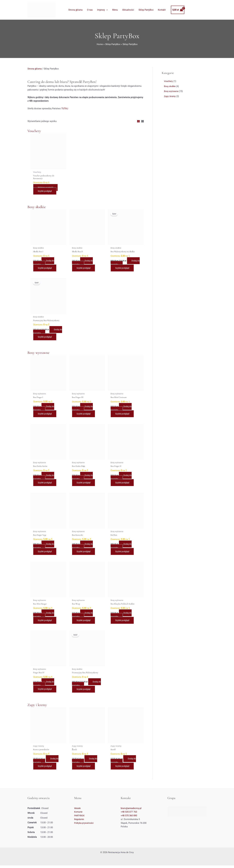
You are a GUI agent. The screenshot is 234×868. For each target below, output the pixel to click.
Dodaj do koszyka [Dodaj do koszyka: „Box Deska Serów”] (44, 479)
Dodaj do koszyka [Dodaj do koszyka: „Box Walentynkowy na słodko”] (125, 263)
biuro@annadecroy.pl (131, 811)
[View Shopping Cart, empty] (178, 10)
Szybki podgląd (45, 192)
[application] (106, 10)
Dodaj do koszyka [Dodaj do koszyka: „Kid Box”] (122, 548)
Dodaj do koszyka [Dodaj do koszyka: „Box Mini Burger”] (44, 617)
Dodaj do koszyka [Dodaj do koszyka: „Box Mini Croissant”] (122, 409)
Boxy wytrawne (38, 354)
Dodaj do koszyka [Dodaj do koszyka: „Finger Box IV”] (44, 686)
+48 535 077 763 (129, 814)
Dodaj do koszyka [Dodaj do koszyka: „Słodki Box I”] (44, 263)
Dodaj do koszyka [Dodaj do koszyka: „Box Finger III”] (83, 409)
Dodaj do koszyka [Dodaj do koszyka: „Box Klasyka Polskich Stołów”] (122, 617)
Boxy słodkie (37, 207)
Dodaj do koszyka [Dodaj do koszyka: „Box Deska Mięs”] (83, 479)
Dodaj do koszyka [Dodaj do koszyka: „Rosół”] (124, 763)
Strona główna (35, 69)
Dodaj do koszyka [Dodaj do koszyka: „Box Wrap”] (83, 617)
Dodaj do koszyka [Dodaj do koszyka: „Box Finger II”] (122, 479)
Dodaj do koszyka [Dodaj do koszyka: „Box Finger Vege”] (44, 548)
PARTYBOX (80, 818)
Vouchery (34, 131)
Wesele (78, 811)
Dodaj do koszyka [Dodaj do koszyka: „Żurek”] (85, 763)
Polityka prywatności (85, 826)
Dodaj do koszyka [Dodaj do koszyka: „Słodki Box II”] (83, 263)
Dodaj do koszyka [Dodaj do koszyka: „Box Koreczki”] (83, 548)
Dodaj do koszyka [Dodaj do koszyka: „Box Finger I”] (44, 409)
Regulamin (79, 822)
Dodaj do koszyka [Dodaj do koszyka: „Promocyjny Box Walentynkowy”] (47, 332)
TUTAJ (65, 108)
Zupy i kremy (37, 707)
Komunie (79, 814)
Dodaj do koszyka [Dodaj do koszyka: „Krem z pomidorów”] (47, 763)
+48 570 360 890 (129, 818)
